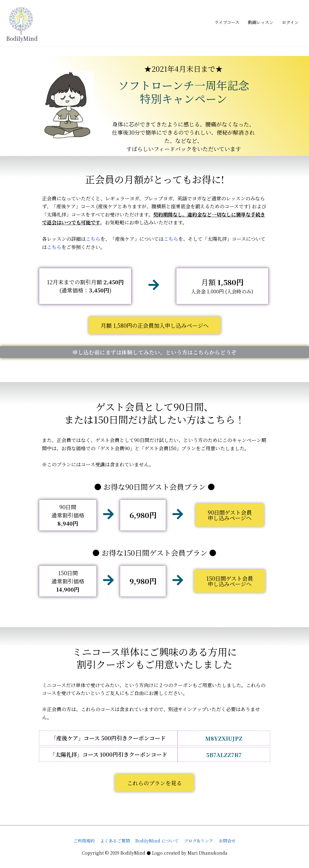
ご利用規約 (84, 841)
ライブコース (227, 22)
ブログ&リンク (199, 841)
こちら (93, 239)
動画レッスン (261, 22)
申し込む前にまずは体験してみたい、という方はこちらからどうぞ (154, 352)
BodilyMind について (157, 841)
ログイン (290, 22)
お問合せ (227, 841)
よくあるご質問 (115, 841)
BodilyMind (22, 38)
